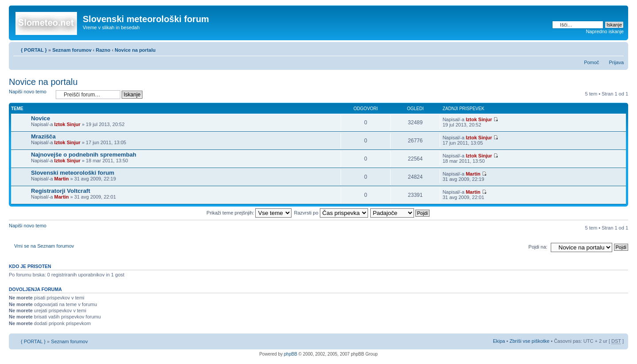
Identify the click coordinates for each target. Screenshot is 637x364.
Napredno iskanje (605, 31)
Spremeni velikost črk (617, 48)
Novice (40, 118)
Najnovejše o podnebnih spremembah (84, 155)
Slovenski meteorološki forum (73, 173)
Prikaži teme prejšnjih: (249, 213)
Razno (104, 50)
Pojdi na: (538, 247)
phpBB (291, 354)
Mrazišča (43, 136)
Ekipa (499, 341)
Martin (62, 179)
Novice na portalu (135, 50)
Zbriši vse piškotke (530, 341)
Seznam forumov (72, 50)
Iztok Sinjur (67, 124)
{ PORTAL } (34, 50)
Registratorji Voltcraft (61, 191)
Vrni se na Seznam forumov (44, 246)
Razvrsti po (331, 213)
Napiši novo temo (30, 94)
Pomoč (591, 62)
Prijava (616, 62)
